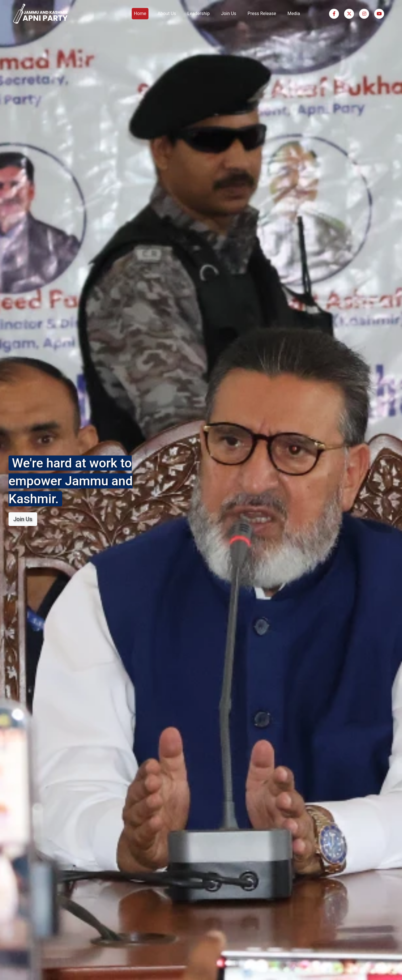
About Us (167, 13)
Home (140, 13)
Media (294, 13)
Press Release (262, 13)
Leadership (199, 13)
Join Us (229, 13)
